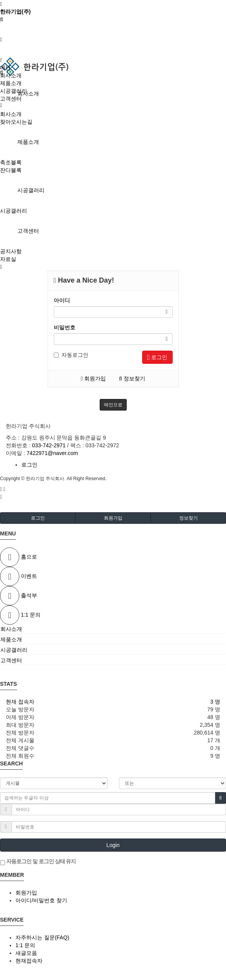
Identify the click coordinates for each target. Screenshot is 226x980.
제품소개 (28, 142)
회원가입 (93, 378)
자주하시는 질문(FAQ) (42, 937)
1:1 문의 (25, 945)
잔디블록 (11, 170)
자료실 (8, 259)
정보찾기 (132, 378)
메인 (5, 68)
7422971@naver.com (52, 453)
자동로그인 (71, 355)
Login (113, 845)
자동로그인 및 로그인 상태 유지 (38, 862)
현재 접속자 (20, 702)
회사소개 (28, 94)
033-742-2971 (49, 445)
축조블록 (11, 162)
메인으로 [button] (113, 405)
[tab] (113, 629)
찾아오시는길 (16, 122)
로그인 (157, 357)
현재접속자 (29, 961)
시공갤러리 (31, 190)
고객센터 (28, 231)
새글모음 (26, 953)
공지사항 (11, 251)
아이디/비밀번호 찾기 (41, 900)
